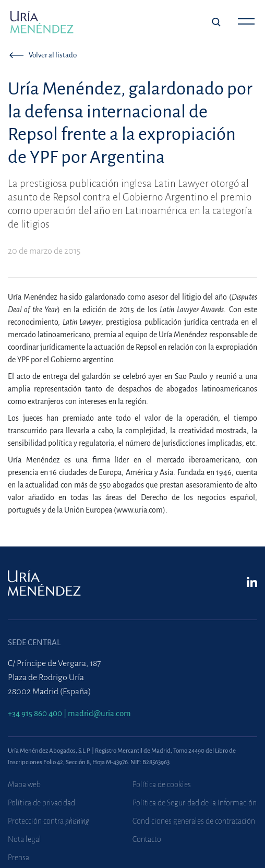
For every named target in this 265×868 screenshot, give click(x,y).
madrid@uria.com (99, 713)
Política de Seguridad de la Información (195, 803)
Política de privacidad (41, 803)
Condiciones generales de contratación (194, 821)
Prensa (19, 858)
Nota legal (25, 839)
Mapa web (24, 784)
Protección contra (49, 821)
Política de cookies (162, 784)
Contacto (147, 839)
